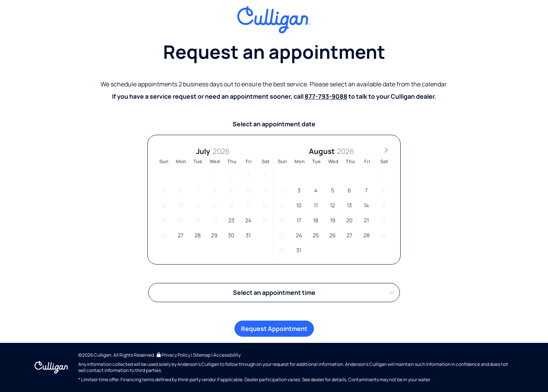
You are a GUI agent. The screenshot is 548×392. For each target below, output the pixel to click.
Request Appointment (274, 329)
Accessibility (227, 355)
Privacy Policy (173, 355)
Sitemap (202, 355)
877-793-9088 (326, 96)
